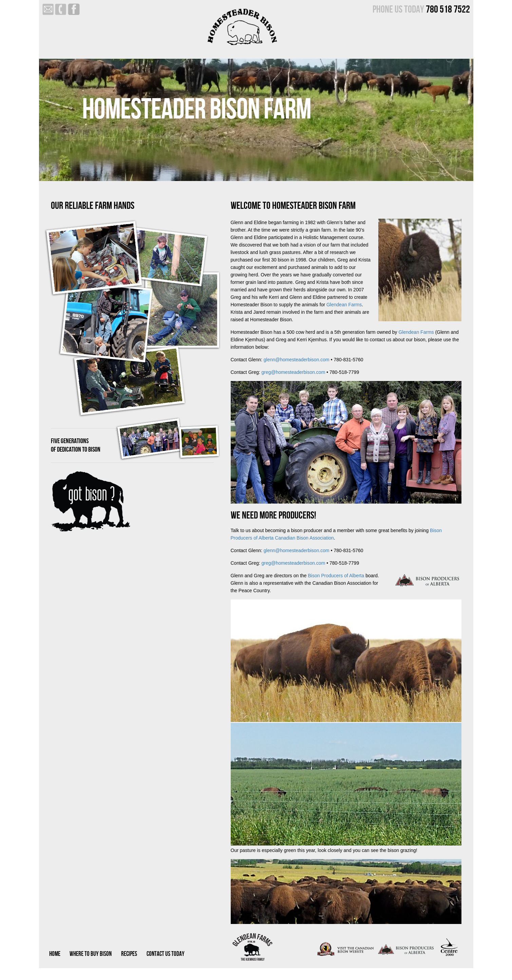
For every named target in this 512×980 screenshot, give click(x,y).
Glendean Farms (344, 305)
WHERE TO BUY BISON (91, 954)
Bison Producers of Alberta (336, 576)
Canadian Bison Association (304, 538)
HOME (55, 954)
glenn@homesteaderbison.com (297, 360)
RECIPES (129, 954)
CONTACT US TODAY (166, 954)
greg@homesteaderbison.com (293, 372)
